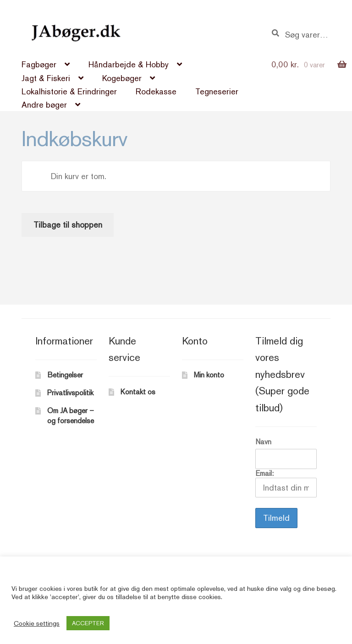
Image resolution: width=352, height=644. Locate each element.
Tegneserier (217, 91)
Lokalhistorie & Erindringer (69, 91)
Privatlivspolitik (70, 393)
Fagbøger (39, 64)
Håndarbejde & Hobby (129, 64)
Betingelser (65, 375)
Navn (263, 442)
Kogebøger (122, 78)
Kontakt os (138, 392)
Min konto (209, 375)
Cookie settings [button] (37, 623)
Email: (286, 483)
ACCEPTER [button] (88, 623)
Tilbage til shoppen (68, 225)
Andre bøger (44, 105)
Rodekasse (156, 91)
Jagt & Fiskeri (46, 78)
